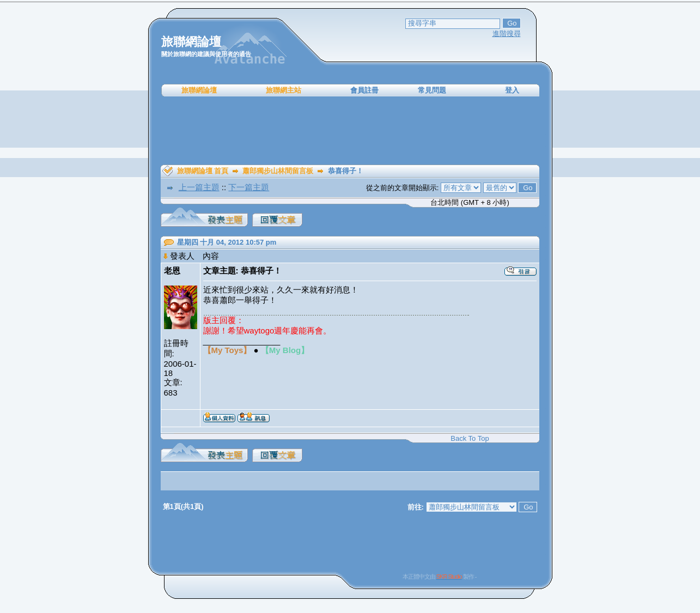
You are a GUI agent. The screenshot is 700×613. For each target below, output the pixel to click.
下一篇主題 (249, 187)
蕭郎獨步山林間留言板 (278, 171)
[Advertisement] (350, 131)
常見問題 (432, 90)
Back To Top (470, 438)
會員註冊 (364, 90)
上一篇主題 (199, 187)
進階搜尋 (507, 34)
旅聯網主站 (284, 90)
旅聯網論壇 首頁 (203, 171)
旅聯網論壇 (199, 90)
